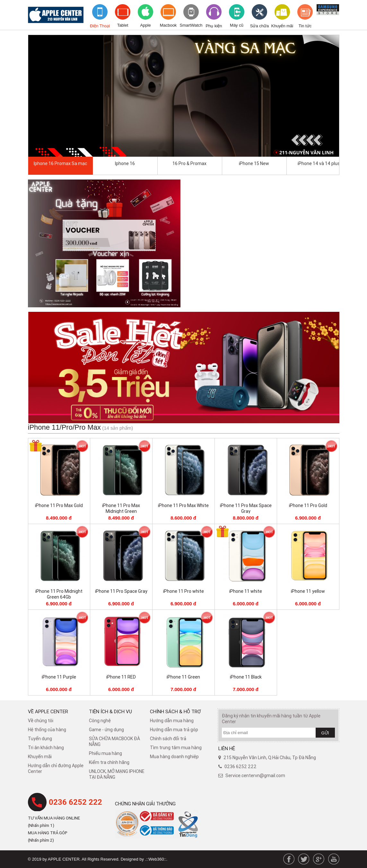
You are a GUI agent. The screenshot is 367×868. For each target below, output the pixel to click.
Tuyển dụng (40, 739)
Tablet (123, 25)
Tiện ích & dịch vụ (110, 711)
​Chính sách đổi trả (168, 739)
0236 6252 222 (75, 802)
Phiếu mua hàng (105, 753)
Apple (145, 25)
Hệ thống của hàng (47, 730)
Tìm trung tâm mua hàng (176, 748)
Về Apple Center (48, 711)
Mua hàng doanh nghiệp (174, 757)
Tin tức (305, 26)
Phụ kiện (214, 26)
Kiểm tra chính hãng (109, 762)
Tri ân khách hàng (46, 748)
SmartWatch (191, 25)
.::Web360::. (156, 859)
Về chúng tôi (41, 721)
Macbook (168, 25)
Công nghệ (100, 721)
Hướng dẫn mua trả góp (174, 730)
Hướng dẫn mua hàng (172, 721)
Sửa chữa (259, 26)
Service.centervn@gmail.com (255, 776)
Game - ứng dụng (106, 730)
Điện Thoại (100, 26)
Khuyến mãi (282, 26)
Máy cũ (237, 25)
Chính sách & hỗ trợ (175, 711)
